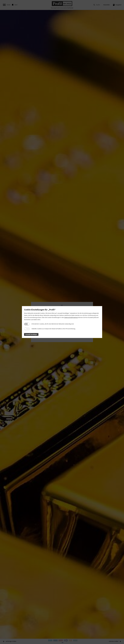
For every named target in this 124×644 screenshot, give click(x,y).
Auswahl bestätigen (31, 334)
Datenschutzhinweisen (71, 317)
